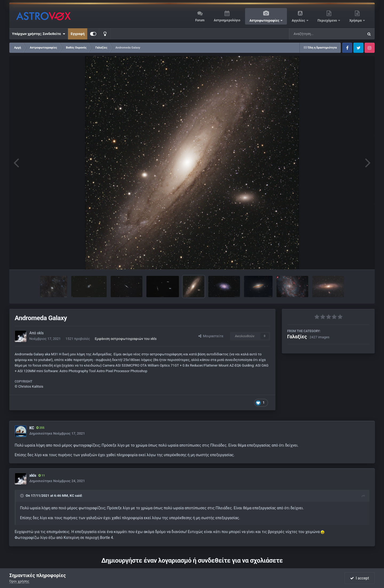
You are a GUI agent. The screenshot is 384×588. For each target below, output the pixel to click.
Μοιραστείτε (211, 336)
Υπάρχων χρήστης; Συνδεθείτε (39, 34)
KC (32, 428)
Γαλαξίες (297, 337)
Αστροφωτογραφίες (265, 21)
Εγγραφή (78, 34)
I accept (359, 578)
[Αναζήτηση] (316, 34)
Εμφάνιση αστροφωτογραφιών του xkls (126, 339)
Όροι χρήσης (19, 581)
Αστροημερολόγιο (227, 20)
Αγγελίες (299, 21)
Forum (200, 20)
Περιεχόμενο (328, 21)
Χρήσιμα (356, 21)
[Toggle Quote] (22, 496)
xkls (40, 333)
